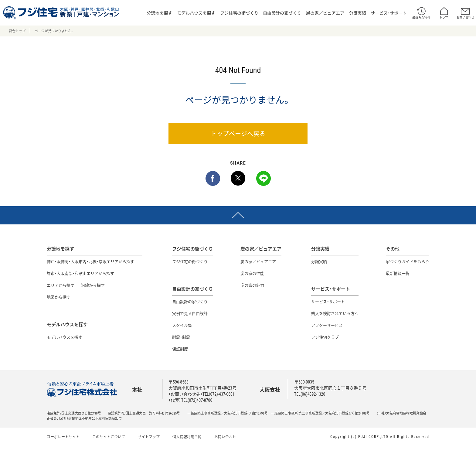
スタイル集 (182, 325)
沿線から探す (93, 285)
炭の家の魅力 (252, 285)
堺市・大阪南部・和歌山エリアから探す (80, 273)
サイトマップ (149, 437)
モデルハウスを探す (196, 13)
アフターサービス (327, 325)
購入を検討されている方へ (335, 313)
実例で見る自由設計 (190, 313)
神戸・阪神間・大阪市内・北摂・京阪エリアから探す (90, 261)
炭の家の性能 (252, 273)
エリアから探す (61, 285)
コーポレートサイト (63, 437)
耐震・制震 (181, 337)
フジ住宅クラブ (325, 337)
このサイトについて (109, 437)
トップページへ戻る (238, 133)
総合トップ (17, 31)
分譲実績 (358, 13)
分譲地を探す (159, 13)
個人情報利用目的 (187, 437)
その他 (393, 249)
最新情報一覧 (398, 273)
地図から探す (59, 297)
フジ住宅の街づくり (239, 13)
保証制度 (180, 349)
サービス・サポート (389, 13)
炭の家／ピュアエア (325, 13)
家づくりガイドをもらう (408, 261)
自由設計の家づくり (282, 13)
